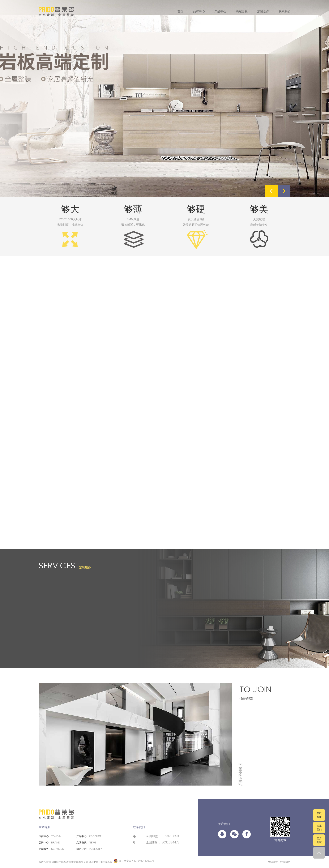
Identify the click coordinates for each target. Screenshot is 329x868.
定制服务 (51, 849)
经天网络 (285, 862)
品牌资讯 (86, 843)
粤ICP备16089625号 (101, 862)
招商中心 (50, 836)
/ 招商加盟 (255, 691)
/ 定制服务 (65, 566)
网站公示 (89, 849)
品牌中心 (49, 843)
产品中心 (89, 836)
